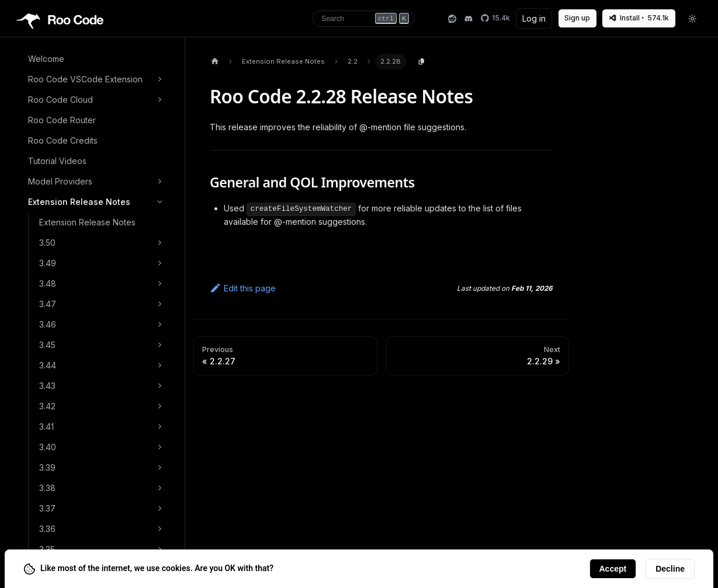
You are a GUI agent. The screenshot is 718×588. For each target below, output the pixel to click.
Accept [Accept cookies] (613, 569)
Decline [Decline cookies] (670, 569)
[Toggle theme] (693, 19)
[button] (97, 79)
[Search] (364, 19)
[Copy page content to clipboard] (422, 62)
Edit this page (243, 288)
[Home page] (215, 62)
